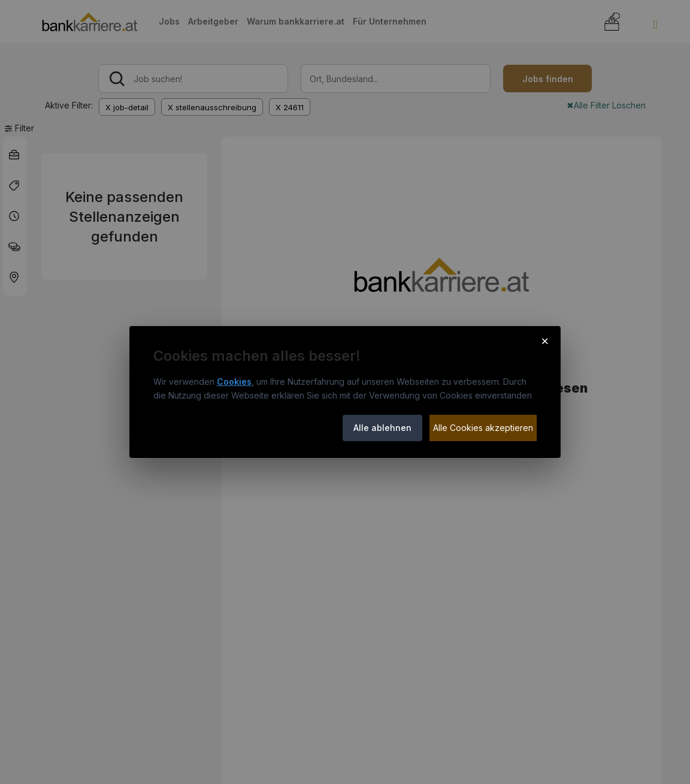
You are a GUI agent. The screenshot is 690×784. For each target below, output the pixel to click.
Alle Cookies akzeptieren (483, 428)
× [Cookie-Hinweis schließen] (545, 340)
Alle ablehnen (382, 428)
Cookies (234, 382)
